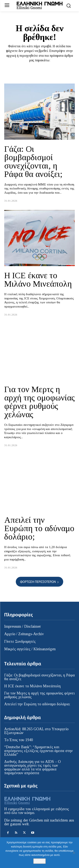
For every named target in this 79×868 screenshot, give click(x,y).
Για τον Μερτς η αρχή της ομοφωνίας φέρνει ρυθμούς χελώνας (39, 402)
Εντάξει (39, 861)
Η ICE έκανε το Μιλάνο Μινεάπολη (38, 280)
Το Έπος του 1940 (19, 740)
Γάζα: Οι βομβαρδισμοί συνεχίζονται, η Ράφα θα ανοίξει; (33, 162)
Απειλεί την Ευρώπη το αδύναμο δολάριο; (39, 528)
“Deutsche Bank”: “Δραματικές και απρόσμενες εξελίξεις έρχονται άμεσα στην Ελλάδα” (38, 751)
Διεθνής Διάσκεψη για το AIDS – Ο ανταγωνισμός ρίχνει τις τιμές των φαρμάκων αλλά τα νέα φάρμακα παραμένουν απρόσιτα (32, 767)
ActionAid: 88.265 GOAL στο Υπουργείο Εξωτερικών (36, 731)
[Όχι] (74, 853)
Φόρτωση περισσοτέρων (39, 582)
